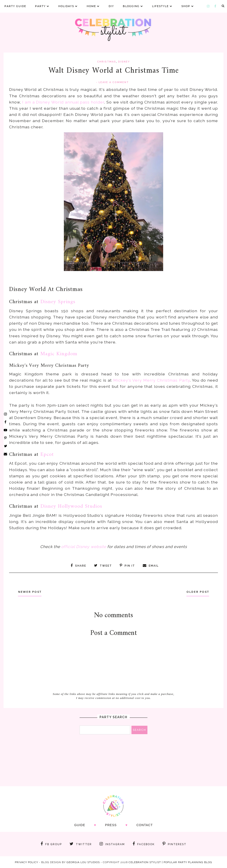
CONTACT (145, 825)
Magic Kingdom (59, 354)
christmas (107, 62)
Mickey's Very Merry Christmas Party (152, 380)
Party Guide (15, 6)
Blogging (133, 6)
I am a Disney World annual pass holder (63, 102)
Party (42, 6)
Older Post (196, 592)
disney (124, 62)
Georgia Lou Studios (83, 862)
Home (93, 6)
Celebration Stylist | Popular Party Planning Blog (170, 862)
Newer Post (31, 592)
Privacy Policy (26, 862)
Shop (188, 6)
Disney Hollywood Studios (71, 506)
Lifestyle (162, 6)
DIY (111, 6)
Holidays (68, 6)
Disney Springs (58, 302)
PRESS (111, 825)
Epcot (47, 454)
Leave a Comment (114, 82)
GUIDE (80, 825)
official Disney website (84, 547)
